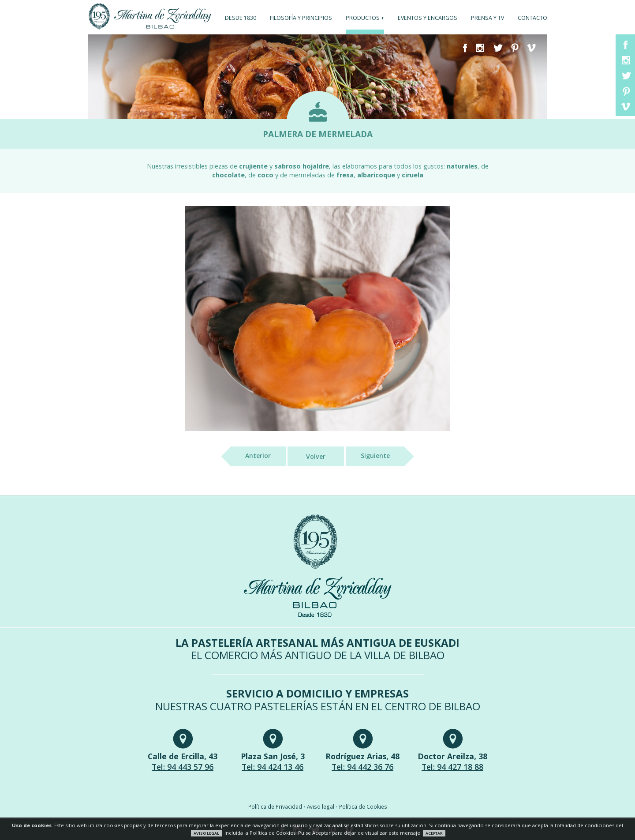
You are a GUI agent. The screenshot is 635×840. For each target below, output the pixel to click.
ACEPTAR (434, 833)
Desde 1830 (241, 18)
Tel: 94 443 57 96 (183, 767)
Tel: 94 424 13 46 (273, 767)
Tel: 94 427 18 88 (452, 767)
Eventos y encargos (428, 18)
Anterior (251, 456)
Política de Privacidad (275, 806)
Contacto (532, 18)
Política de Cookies (363, 806)
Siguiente (383, 456)
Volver (316, 456)
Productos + (365, 18)
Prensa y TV (487, 18)
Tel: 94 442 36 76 (362, 767)
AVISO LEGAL (206, 833)
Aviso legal (321, 806)
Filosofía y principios (301, 18)
